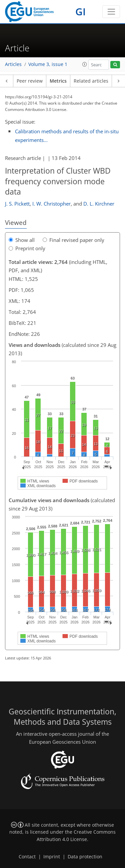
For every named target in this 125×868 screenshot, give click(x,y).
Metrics (58, 81)
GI (80, 11)
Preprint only (27, 248)
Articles (13, 64)
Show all (22, 240)
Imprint (52, 857)
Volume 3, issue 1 (48, 64)
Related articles (91, 81)
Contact (27, 857)
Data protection (85, 857)
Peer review (30, 81)
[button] (85, 64)
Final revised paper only (73, 240)
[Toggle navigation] (111, 12)
